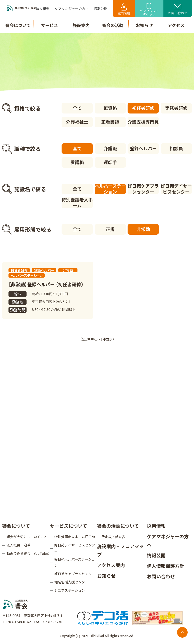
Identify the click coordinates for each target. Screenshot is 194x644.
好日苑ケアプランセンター (143, 189)
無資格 (110, 108)
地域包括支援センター (71, 582)
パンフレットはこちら (149, 9)
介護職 (110, 148)
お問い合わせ (178, 10)
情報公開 (156, 555)
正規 (110, 229)
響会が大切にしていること (27, 537)
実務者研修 (176, 108)
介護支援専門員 (143, 122)
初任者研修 (143, 108)
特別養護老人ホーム (77, 203)
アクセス (176, 25)
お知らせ (106, 576)
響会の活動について (118, 526)
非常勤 (143, 229)
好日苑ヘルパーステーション (75, 562)
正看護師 (110, 122)
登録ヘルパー (143, 148)
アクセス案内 (111, 565)
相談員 (176, 148)
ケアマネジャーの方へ (168, 540)
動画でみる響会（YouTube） (28, 553)
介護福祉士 (77, 122)
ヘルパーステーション (110, 189)
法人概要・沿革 (18, 545)
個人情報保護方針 (166, 566)
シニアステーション (70, 590)
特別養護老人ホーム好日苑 (75, 537)
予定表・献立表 (113, 537)
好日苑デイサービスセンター (176, 189)
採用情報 (124, 9)
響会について (16, 526)
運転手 (110, 162)
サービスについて (68, 526)
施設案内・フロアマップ (120, 550)
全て (77, 108)
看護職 (77, 162)
